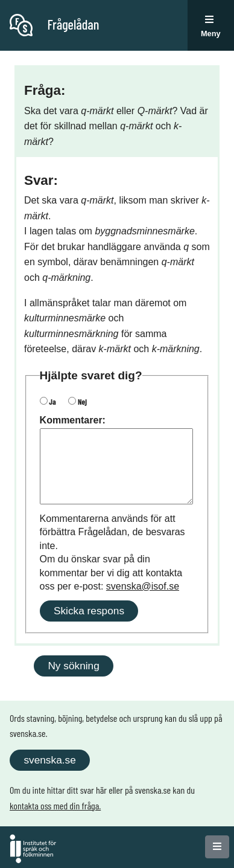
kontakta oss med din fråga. (55, 805)
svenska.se (49, 760)
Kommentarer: (73, 420)
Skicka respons (89, 611)
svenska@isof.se (143, 586)
